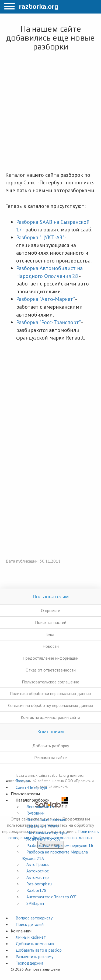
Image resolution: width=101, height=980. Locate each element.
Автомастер (38, 877)
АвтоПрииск (38, 864)
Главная (23, 781)
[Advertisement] (50, 113)
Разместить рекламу (34, 956)
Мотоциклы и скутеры (47, 832)
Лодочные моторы (44, 839)
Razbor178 (36, 890)
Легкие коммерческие (46, 819)
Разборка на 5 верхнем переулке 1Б (60, 845)
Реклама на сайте (50, 758)
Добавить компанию (35, 944)
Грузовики (35, 813)
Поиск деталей (30, 924)
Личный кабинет (31, 937)
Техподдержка (29, 963)
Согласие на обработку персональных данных (51, 705)
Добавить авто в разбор (39, 950)
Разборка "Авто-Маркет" (45, 299)
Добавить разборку (51, 746)
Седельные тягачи (43, 826)
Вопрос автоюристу (34, 918)
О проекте (50, 610)
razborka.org (39, 6)
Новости (51, 646)
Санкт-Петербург (32, 787)
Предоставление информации (50, 658)
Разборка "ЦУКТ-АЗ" (40, 237)
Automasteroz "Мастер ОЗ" (51, 897)
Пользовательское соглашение (50, 682)
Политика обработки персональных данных (50, 693)
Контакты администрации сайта (50, 717)
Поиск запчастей (51, 622)
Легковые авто (40, 806)
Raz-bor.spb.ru (39, 884)
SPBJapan (35, 903)
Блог (50, 634)
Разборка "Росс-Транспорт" (48, 322)
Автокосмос (38, 871)
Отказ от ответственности (51, 670)
